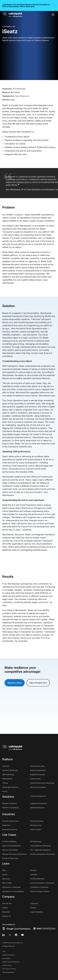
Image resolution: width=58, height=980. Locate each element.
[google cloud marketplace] (16, 929)
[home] (12, 15)
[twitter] (10, 935)
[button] (55, 5)
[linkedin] (3, 935)
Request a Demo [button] (15, 683)
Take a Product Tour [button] (38, 683)
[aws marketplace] (44, 929)
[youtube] (22, 935)
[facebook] (16, 935)
